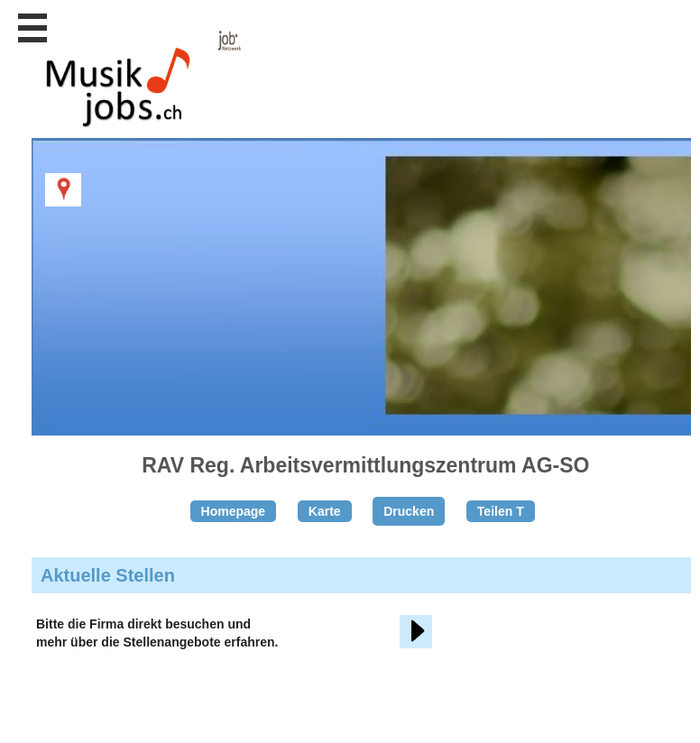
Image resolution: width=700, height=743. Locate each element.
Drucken (409, 511)
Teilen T (501, 511)
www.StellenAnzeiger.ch (135, 94)
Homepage (234, 511)
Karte (325, 511)
